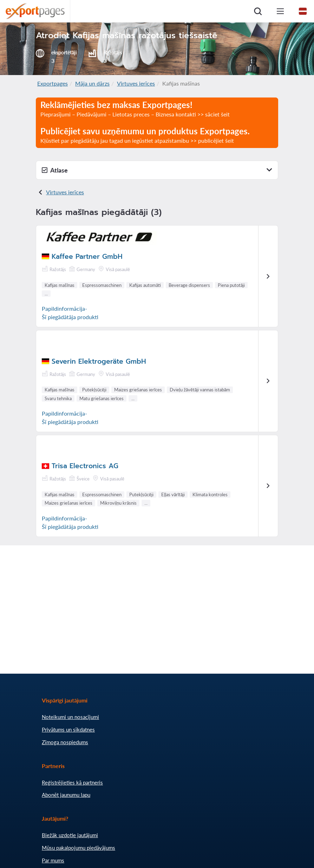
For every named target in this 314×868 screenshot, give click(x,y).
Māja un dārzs (92, 83)
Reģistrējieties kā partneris (72, 782)
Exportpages (53, 83)
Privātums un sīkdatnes (68, 729)
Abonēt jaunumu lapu (66, 795)
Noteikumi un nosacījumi (70, 717)
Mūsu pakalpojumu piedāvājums (78, 848)
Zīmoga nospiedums (65, 742)
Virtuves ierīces (136, 83)
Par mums (53, 860)
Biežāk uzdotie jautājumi (70, 835)
